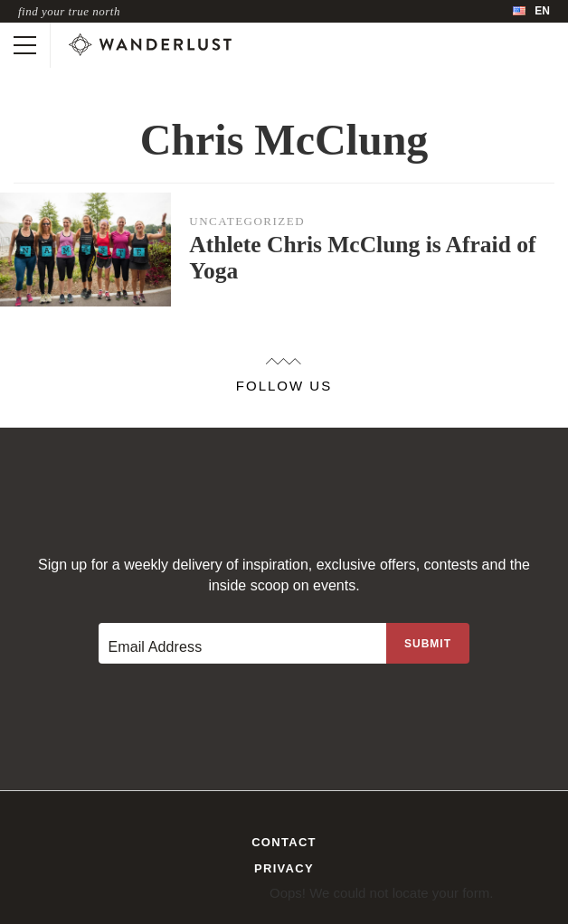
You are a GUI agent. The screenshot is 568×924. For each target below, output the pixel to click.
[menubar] (531, 11)
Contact (284, 842)
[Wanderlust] (150, 45)
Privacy (284, 868)
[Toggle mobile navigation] (25, 45)
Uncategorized (247, 221)
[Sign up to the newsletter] (428, 643)
